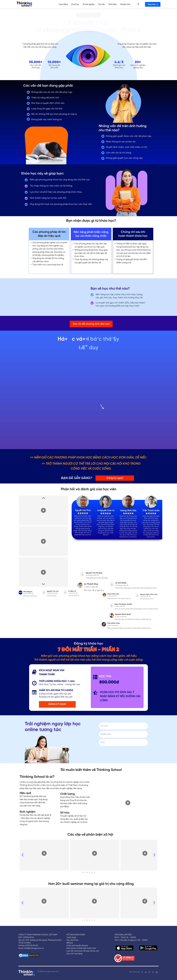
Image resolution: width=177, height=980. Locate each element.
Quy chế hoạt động (74, 954)
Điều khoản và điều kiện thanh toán (81, 948)
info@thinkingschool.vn (34, 948)
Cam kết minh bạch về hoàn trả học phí (83, 951)
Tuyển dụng (71, 937)
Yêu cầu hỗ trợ (72, 940)
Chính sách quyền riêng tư (77, 945)
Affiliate (70, 943)
